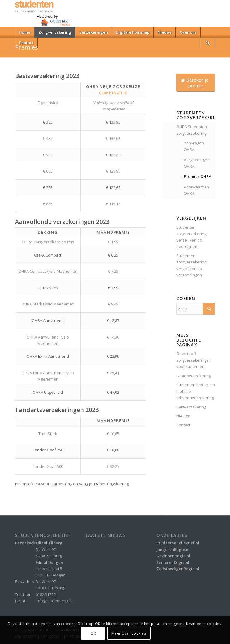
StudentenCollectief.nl (178, 543)
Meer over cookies (129, 633)
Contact (183, 425)
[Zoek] (208, 43)
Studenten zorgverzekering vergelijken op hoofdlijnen (191, 237)
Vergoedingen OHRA (197, 163)
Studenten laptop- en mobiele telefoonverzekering (196, 391)
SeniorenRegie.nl (173, 562)
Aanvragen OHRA (194, 146)
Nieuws (183, 416)
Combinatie (113, 93)
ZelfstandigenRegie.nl (178, 569)
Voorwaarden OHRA (196, 190)
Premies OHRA (198, 176)
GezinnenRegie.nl (173, 556)
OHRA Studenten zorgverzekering (192, 130)
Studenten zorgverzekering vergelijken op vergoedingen (191, 265)
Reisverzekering (191, 407)
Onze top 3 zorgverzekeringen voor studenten (194, 360)
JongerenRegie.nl (173, 549)
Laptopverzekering (194, 376)
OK (93, 633)
